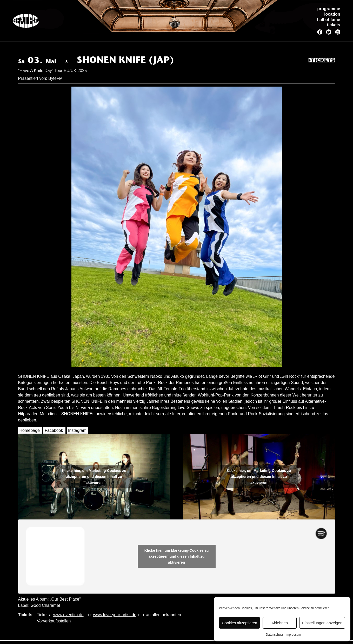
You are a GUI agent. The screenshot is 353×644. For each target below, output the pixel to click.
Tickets (321, 61)
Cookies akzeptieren (239, 623)
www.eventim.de (68, 615)
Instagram (77, 430)
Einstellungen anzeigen (322, 623)
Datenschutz (274, 635)
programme (329, 9)
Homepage (30, 430)
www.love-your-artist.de (115, 615)
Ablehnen (280, 623)
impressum (293, 635)
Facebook (54, 430)
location (332, 14)
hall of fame (329, 20)
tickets (334, 25)
